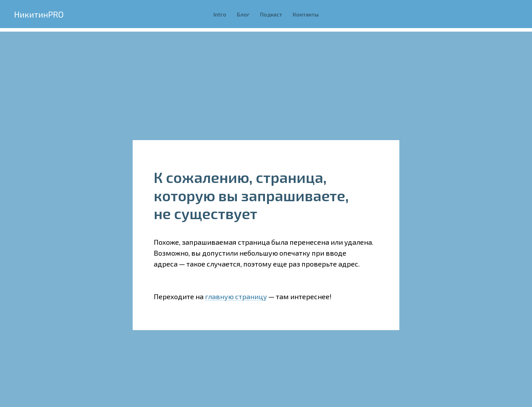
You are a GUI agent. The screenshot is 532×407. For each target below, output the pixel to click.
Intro (220, 14)
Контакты (306, 14)
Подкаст (271, 14)
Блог (243, 14)
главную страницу (236, 296)
